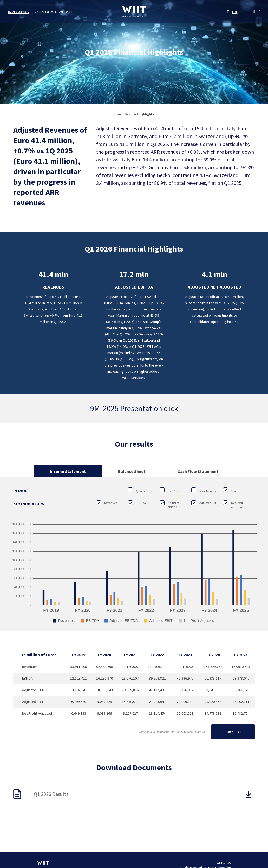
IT (227, 12)
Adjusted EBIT (205, 503)
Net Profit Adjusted (233, 505)
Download (233, 732)
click (171, 408)
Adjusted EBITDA (170, 505)
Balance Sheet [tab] (132, 471)
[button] (248, 795)
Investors (18, 12)
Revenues (107, 503)
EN (235, 12)
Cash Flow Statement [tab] (198, 471)
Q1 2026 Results (51, 794)
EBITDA (137, 503)
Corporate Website (55, 12)
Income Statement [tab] (68, 471)
